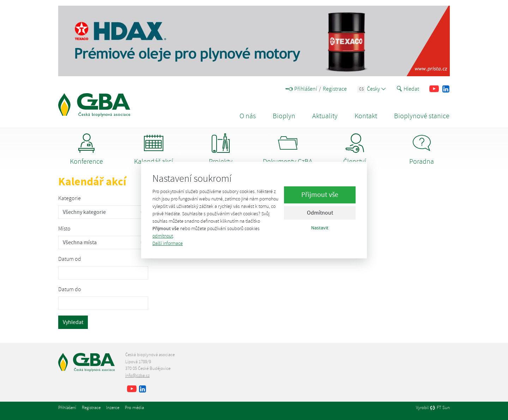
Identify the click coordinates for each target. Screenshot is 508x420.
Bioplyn (284, 116)
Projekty (221, 150)
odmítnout (163, 236)
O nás (248, 116)
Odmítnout (320, 213)
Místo (64, 229)
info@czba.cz (137, 376)
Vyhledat (73, 322)
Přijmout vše (320, 195)
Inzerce (113, 408)
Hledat (408, 89)
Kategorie (69, 198)
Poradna (422, 150)
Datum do (70, 289)
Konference (86, 150)
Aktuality (325, 116)
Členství (355, 150)
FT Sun (440, 408)
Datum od (70, 259)
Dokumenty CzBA (288, 150)
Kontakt (366, 116)
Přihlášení (301, 89)
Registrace (335, 89)
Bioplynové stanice (422, 116)
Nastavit (320, 228)
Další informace (168, 243)
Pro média (134, 408)
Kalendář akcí (154, 150)
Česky (372, 89)
